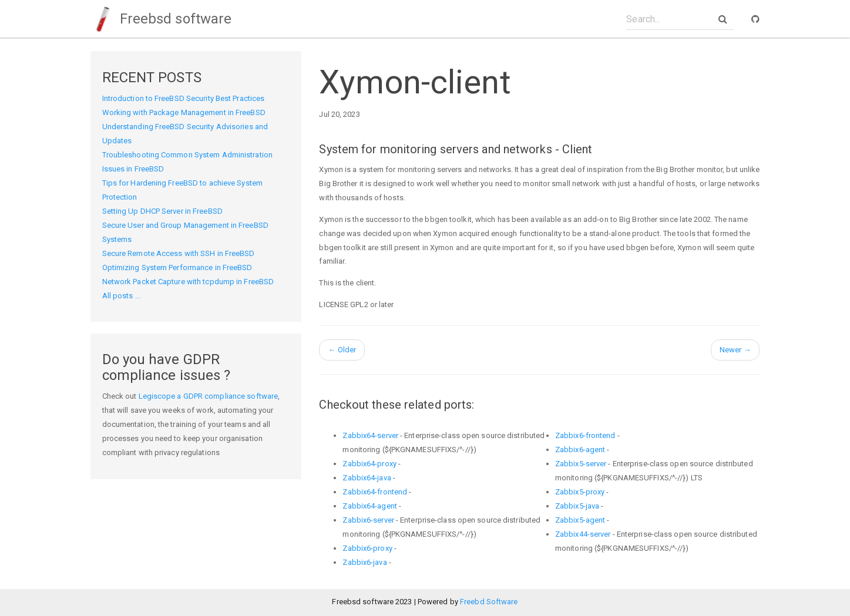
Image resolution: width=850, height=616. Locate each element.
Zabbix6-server (368, 520)
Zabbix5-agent (580, 520)
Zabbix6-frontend (585, 435)
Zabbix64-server (370, 435)
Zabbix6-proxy (367, 548)
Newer (735, 350)
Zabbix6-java (364, 562)
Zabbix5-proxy (580, 492)
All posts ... (121, 296)
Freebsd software (161, 19)
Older (342, 350)
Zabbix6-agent (580, 450)
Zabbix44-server (583, 534)
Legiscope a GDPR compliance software (209, 396)
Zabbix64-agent (369, 506)
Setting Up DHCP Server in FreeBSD (162, 211)
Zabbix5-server (581, 464)
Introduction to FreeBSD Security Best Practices (184, 98)
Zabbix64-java (367, 478)
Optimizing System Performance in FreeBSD (177, 267)
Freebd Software (489, 602)
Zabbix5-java (577, 506)
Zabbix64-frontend (375, 492)
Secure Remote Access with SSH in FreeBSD (179, 253)
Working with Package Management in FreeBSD (184, 112)
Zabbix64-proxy (369, 464)
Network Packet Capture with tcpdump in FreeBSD (188, 282)
